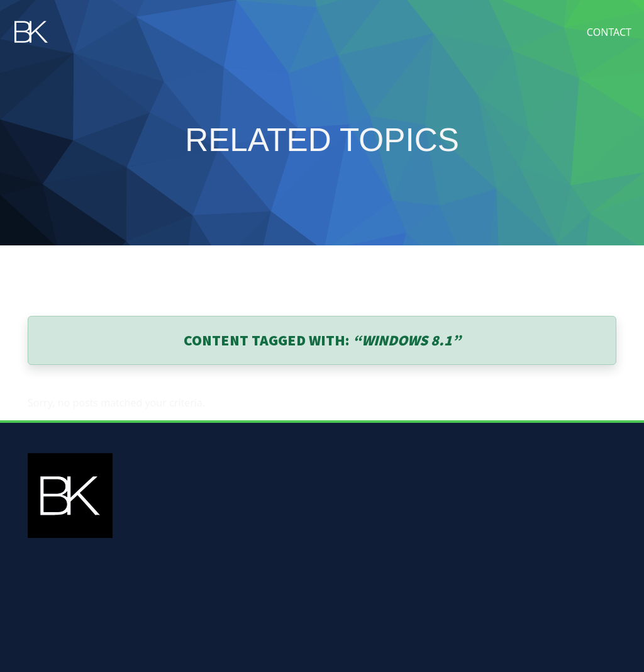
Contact (609, 32)
